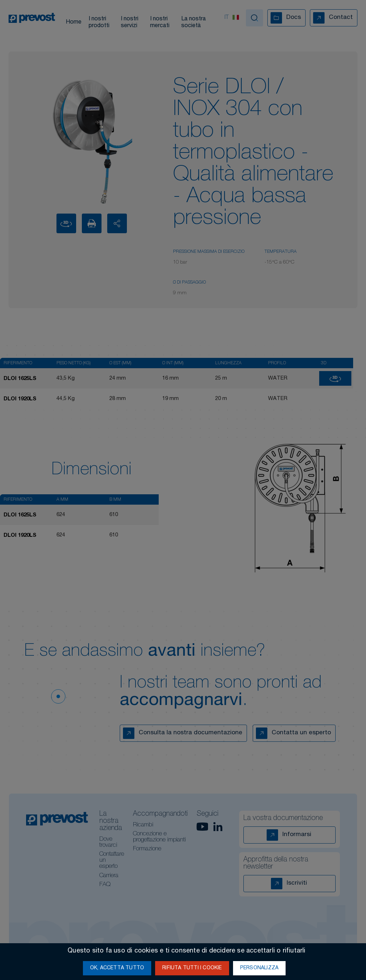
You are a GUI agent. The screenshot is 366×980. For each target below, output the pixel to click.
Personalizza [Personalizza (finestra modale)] (259, 968)
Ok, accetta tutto (117, 968)
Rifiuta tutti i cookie (192, 968)
